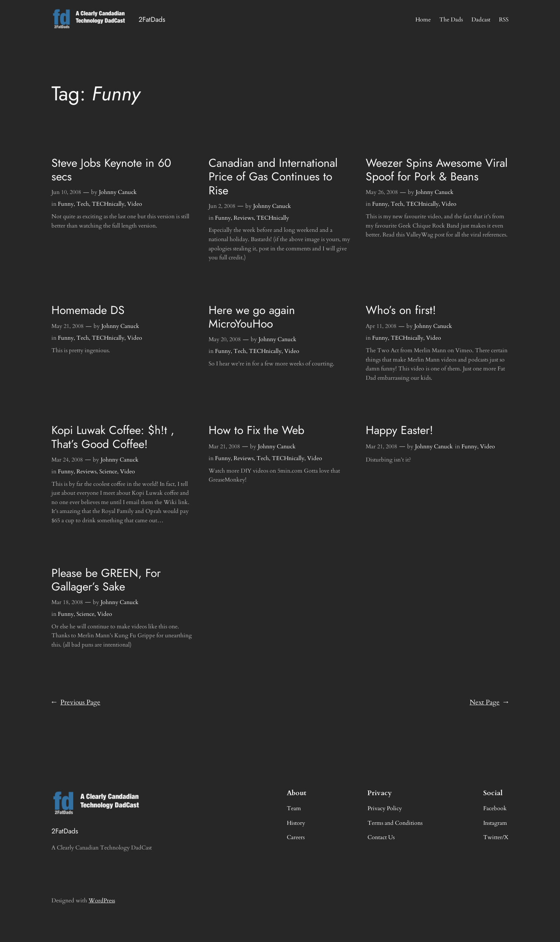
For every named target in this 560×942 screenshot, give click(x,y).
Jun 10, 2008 (66, 192)
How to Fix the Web (256, 430)
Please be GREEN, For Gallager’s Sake (106, 580)
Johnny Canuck (118, 192)
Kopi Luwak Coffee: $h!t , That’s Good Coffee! (113, 437)
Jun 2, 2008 (222, 206)
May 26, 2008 (382, 192)
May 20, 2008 (225, 339)
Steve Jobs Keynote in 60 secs (111, 170)
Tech (83, 204)
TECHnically (108, 204)
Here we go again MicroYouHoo (252, 317)
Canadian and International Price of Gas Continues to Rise (273, 177)
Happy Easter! (399, 430)
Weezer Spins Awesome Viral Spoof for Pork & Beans (437, 170)
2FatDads (152, 19)
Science (108, 472)
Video (135, 204)
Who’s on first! (401, 310)
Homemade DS (88, 310)
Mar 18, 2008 (67, 602)
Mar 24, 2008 (67, 460)
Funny (66, 204)
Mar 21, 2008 (224, 447)
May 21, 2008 (67, 326)
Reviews (244, 218)
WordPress (102, 901)
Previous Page (76, 703)
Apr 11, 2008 (381, 326)
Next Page (489, 703)
